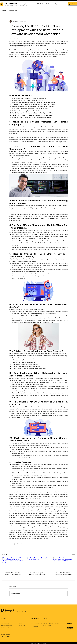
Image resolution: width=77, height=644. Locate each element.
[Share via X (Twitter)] (14, 544)
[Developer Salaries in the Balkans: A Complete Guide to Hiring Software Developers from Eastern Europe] (13, 564)
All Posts (4, 11)
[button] (73, 4)
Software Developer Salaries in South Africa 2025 (37, 574)
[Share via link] (22, 544)
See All (74, 554)
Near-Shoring (13, 11)
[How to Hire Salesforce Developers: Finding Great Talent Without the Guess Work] (64, 564)
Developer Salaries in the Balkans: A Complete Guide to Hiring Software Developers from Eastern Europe (13, 574)
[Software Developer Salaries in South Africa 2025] (39, 564)
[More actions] (67, 21)
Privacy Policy (35, 626)
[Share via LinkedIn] (18, 544)
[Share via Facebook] (10, 544)
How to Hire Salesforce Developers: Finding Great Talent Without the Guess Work (63, 574)
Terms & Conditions (36, 623)
